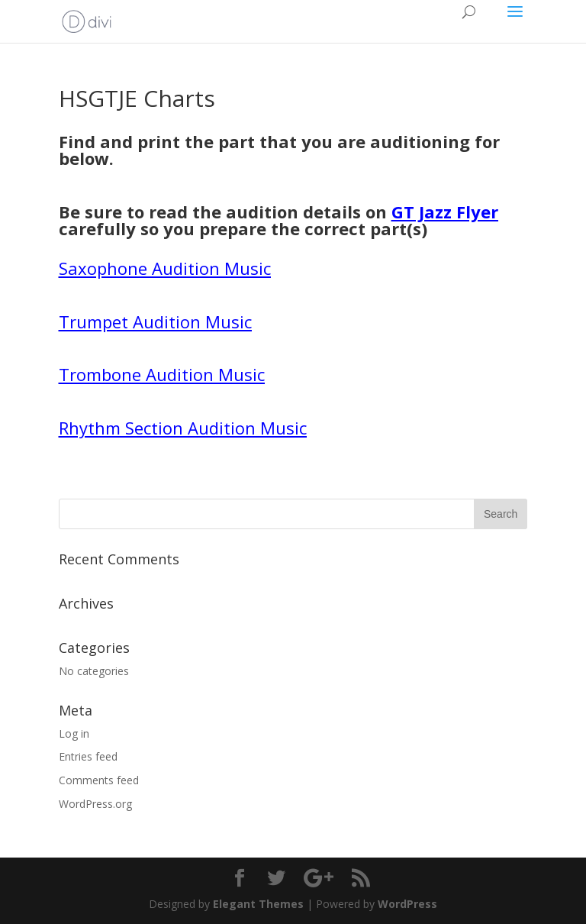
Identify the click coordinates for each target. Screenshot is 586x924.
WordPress (407, 904)
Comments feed (99, 780)
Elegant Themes (258, 904)
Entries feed (88, 756)
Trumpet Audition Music (155, 321)
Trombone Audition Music (162, 374)
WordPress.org (95, 804)
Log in (74, 733)
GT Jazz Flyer (445, 212)
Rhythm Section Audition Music (183, 428)
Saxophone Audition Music (165, 268)
